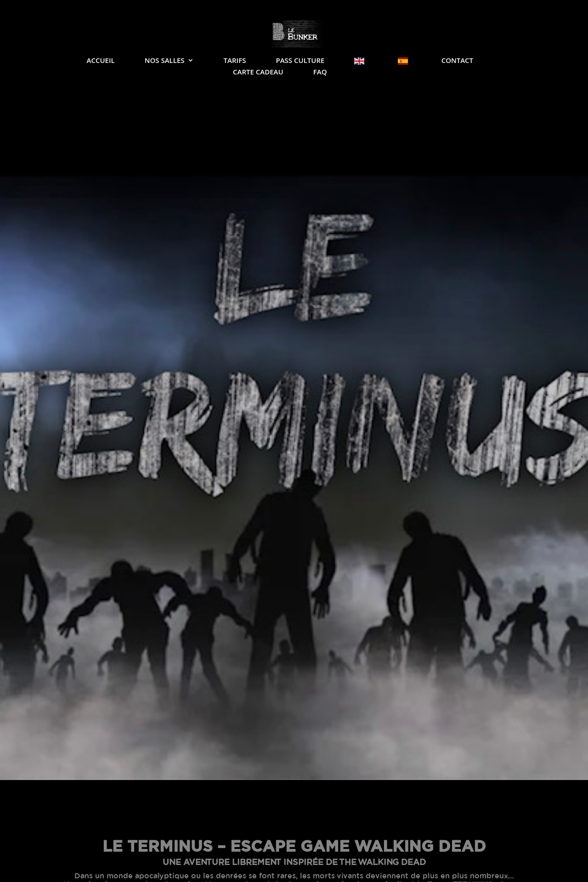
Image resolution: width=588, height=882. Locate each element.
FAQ (320, 72)
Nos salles (165, 61)
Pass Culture (300, 61)
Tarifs (235, 61)
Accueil (100, 61)
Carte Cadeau (258, 72)
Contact (457, 61)
